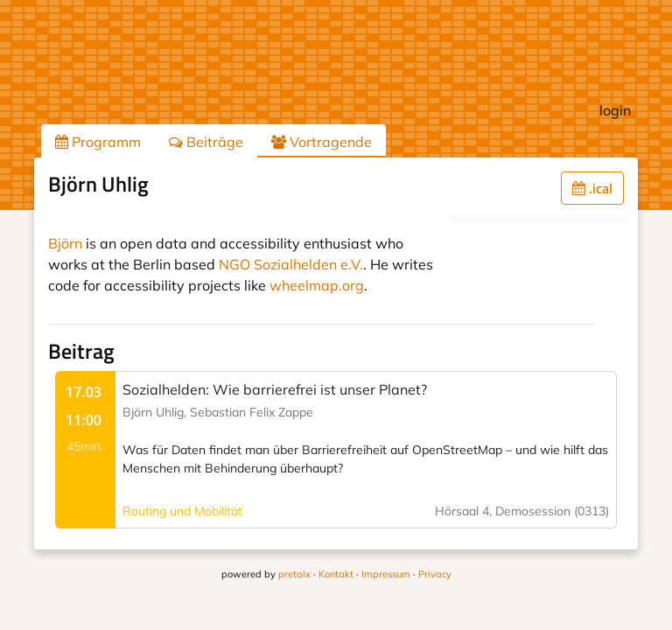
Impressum (386, 574)
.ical (592, 188)
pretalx (294, 574)
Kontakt (336, 574)
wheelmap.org (317, 285)
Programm (98, 142)
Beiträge (206, 142)
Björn (65, 243)
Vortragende (322, 142)
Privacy (435, 574)
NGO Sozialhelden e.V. (291, 264)
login (615, 110)
